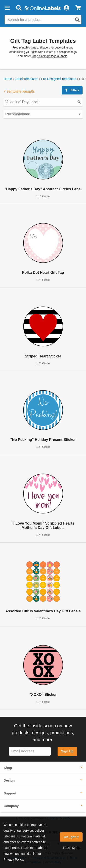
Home (8, 79)
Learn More (71, 848)
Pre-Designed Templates (59, 79)
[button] (7, 8)
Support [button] (10, 793)
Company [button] (11, 806)
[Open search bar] (19, 8)
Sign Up (67, 751)
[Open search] (77, 20)
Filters (72, 90)
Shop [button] (8, 768)
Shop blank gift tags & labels (49, 56)
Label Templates (27, 79)
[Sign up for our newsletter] (30, 751)
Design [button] (9, 780)
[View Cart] (78, 8)
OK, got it (71, 837)
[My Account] (66, 8)
